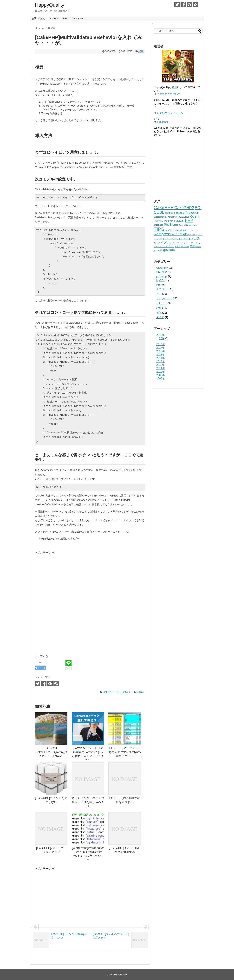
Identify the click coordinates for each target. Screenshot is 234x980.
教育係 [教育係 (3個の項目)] (178, 247)
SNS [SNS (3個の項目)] (186, 225)
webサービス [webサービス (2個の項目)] (188, 230)
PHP (159, 285)
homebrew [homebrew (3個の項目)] (172, 217)
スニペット (163, 289)
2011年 (161, 368)
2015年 (161, 355)
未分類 (160, 317)
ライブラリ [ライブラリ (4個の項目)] (169, 246)
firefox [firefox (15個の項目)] (190, 213)
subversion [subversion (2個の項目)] (193, 225)
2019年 (161, 335)
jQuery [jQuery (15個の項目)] (194, 216)
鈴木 (175, 87)
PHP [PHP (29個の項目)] (189, 221)
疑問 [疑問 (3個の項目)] (160, 250)
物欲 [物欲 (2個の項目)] (156, 250)
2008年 (161, 379)
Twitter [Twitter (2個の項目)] (172, 230)
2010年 (161, 372)
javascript (162, 276)
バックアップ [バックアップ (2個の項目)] (177, 243)
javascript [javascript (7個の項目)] (183, 217)
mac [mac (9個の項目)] (172, 221)
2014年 (161, 358)
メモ (159, 294)
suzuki (140, 692)
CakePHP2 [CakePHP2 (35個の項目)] (184, 208)
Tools (65, 18)
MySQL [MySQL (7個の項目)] (180, 221)
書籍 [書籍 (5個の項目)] (192, 246)
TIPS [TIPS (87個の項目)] (159, 229)
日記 (159, 313)
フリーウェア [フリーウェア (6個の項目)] (190, 243)
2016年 (161, 351)
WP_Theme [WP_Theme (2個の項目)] (193, 235)
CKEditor (162, 272)
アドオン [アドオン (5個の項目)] (188, 239)
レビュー (162, 303)
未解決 (126, 692)
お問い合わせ (39, 18)
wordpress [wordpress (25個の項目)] (162, 234)
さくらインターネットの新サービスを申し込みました (88, 802)
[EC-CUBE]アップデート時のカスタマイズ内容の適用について (125, 752)
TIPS (118, 692)
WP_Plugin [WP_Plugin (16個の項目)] (179, 234)
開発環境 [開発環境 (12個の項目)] (169, 250)
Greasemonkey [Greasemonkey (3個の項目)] (160, 217)
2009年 (161, 375)
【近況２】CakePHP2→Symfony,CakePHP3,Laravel (51, 752)
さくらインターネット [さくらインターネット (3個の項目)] (173, 239)
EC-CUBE (54, 18)
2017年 (161, 348)
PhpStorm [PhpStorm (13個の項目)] (171, 225)
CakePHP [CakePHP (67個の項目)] (164, 207)
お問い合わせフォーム (170, 113)
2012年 (161, 365)
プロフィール (77, 18)
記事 (141, 51)
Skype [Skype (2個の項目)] (181, 225)
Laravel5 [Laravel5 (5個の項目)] (158, 221)
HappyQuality (50, 5)
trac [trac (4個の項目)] (167, 230)
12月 (162, 338)
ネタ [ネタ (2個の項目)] (169, 243)
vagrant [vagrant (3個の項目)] (179, 230)
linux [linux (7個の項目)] (166, 221)
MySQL (161, 280)
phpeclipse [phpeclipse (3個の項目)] (158, 225)
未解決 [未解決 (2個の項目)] (198, 247)
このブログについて (169, 94)
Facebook (163, 122)
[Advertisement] (62, 577)
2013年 (161, 361)
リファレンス (164, 299)
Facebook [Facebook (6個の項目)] (180, 213)
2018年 (161, 344)
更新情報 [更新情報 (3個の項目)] (185, 247)
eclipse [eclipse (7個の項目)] (169, 213)
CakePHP (108, 692)
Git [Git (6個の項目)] (197, 213)
